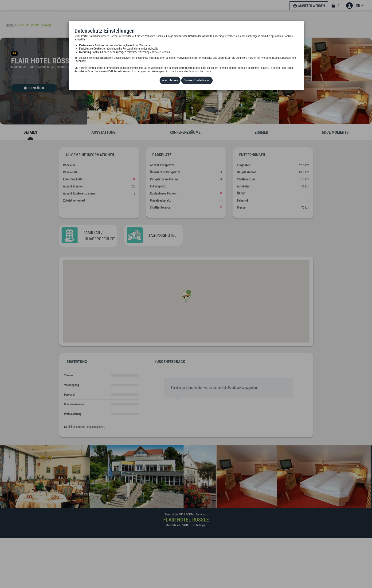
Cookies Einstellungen (197, 80)
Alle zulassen (170, 80)
